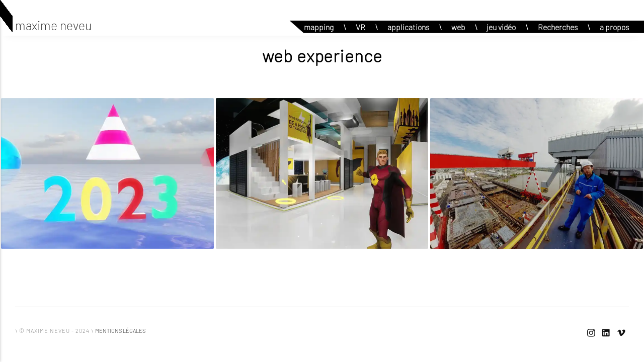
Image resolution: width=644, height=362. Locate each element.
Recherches (558, 27)
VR (360, 27)
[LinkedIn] (606, 333)
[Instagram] (591, 333)
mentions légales (120, 331)
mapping (319, 27)
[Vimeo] (621, 333)
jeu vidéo (501, 27)
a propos (614, 27)
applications (408, 27)
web (458, 27)
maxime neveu (53, 25)
